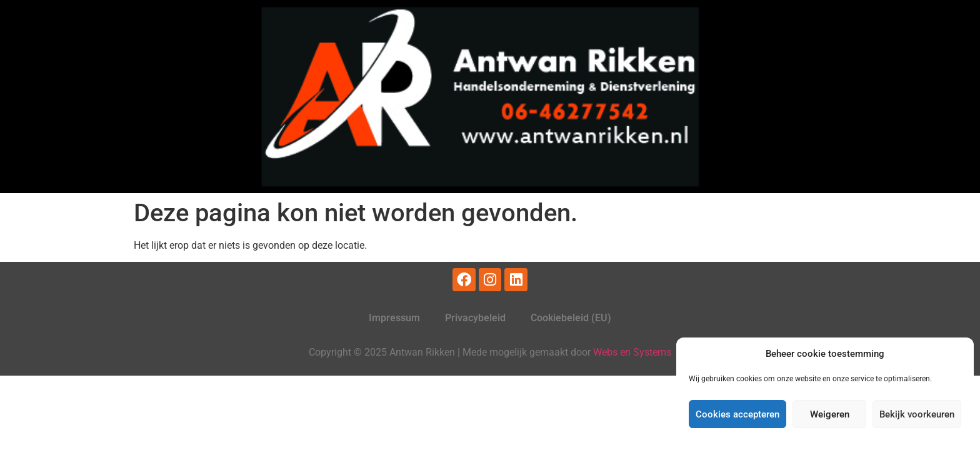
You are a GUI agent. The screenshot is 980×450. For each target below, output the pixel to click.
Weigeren (830, 414)
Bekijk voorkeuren (917, 414)
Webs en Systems (632, 352)
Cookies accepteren (737, 414)
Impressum (394, 318)
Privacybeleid (475, 318)
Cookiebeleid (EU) (571, 318)
